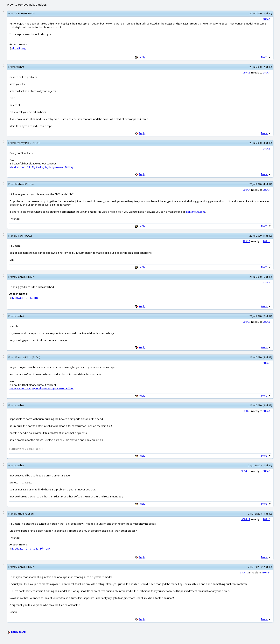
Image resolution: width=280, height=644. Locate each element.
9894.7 (246, 322)
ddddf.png (19, 48)
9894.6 (267, 282)
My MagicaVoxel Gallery (59, 167)
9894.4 (246, 190)
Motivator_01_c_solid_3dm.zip (31, 548)
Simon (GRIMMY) (25, 13)
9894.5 (246, 241)
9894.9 (246, 411)
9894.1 (267, 19)
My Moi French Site (21, 167)
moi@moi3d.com (195, 212)
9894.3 (267, 149)
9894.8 (267, 363)
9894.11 (246, 519)
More (266, 57)
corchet (20, 67)
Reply (142, 57)
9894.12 (244, 572)
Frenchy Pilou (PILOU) (28, 143)
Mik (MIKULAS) (24, 236)
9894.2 (246, 73)
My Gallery (38, 167)
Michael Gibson (24, 184)
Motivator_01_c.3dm (25, 298)
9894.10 (246, 471)
